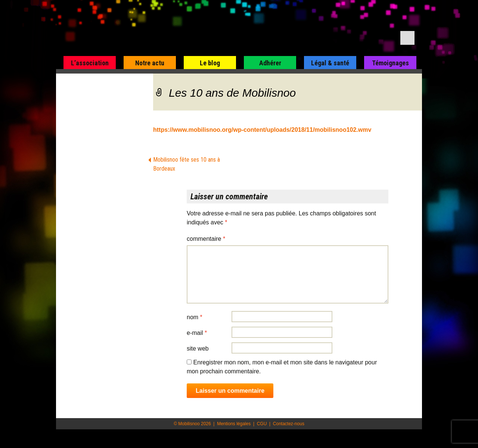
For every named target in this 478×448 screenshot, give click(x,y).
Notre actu (150, 63)
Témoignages (390, 63)
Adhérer (270, 63)
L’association (90, 63)
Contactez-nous (289, 424)
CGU (262, 424)
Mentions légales (234, 424)
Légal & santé (330, 63)
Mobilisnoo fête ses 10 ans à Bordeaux (187, 164)
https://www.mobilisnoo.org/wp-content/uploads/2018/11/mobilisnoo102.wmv (262, 130)
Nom (195, 317)
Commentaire (206, 239)
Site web (198, 349)
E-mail (197, 333)
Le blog (210, 63)
